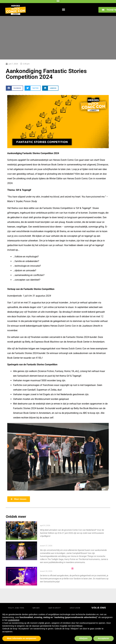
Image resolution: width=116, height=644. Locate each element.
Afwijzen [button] (83, 638)
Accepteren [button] (103, 638)
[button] (64, 9)
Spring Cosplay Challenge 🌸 (57, 568)
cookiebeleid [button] (14, 620)
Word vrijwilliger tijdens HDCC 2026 (61, 523)
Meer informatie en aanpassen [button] (22, 638)
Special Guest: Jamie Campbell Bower (63, 543)
